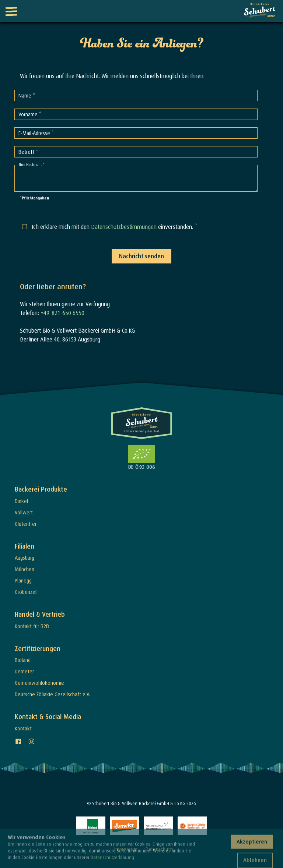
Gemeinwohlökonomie (39, 683)
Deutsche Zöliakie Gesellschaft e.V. (52, 694)
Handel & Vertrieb (40, 614)
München (25, 569)
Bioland (23, 660)
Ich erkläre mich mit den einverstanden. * (114, 227)
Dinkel (21, 501)
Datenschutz (159, 849)
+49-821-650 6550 (62, 313)
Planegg (23, 580)
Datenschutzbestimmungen (124, 227)
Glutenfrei (25, 524)
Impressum (126, 849)
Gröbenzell (26, 592)
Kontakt (23, 728)
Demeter (24, 671)
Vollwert (24, 512)
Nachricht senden (141, 256)
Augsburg (25, 558)
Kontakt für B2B (32, 626)
